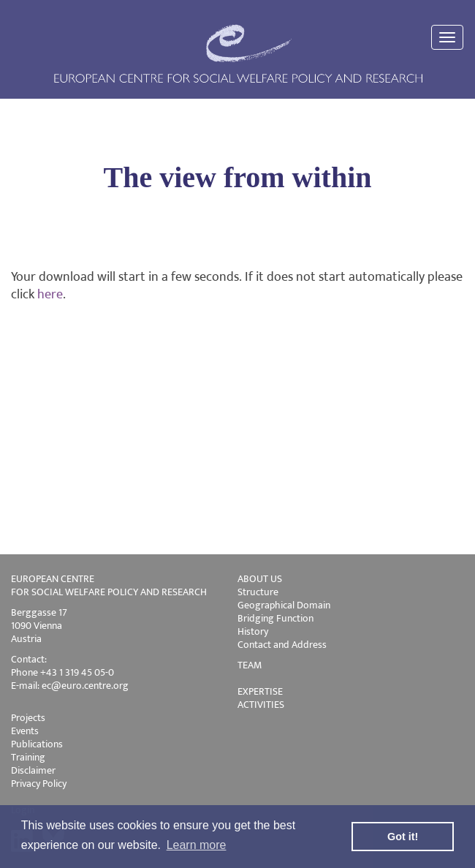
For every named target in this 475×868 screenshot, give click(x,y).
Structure (258, 592)
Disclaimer (33, 770)
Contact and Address (282, 645)
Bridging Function (275, 618)
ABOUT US (260, 579)
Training (28, 757)
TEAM (250, 665)
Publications (37, 744)
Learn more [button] (197, 845)
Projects (28, 718)
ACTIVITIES (261, 705)
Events (25, 731)
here (50, 295)
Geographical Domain (284, 605)
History (253, 631)
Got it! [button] (403, 837)
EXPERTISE (260, 691)
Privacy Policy (39, 784)
